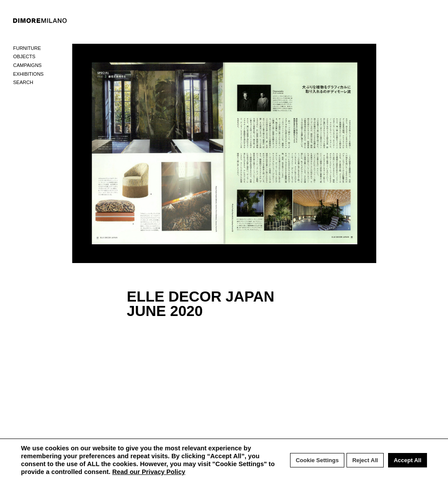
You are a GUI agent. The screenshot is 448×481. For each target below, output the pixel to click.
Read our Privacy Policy (149, 472)
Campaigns (27, 65)
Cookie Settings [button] (317, 460)
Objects (24, 56)
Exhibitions (28, 74)
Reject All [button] (365, 460)
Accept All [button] (408, 460)
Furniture (27, 48)
